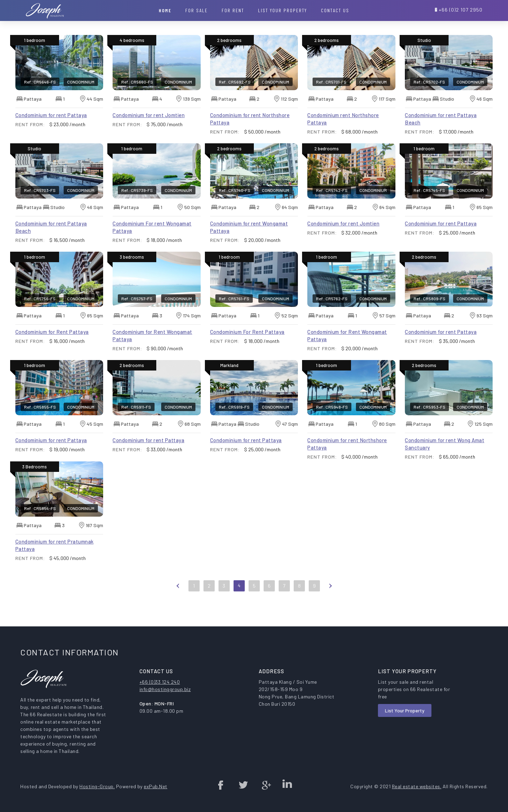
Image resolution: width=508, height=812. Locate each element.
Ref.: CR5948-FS (332, 407)
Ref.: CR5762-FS (332, 299)
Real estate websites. (417, 786)
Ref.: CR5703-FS (40, 190)
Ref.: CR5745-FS (429, 190)
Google (265, 785)
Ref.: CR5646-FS (40, 82)
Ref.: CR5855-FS (40, 407)
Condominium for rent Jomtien (149, 115)
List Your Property (405, 710)
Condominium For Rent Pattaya (247, 332)
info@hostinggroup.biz (165, 689)
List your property (282, 10)
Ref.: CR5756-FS (40, 299)
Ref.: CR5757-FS (137, 299)
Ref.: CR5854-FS (40, 508)
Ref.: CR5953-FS (430, 407)
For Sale (196, 10)
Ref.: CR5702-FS (429, 82)
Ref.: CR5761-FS (234, 299)
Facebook (221, 785)
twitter (243, 785)
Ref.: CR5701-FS (331, 82)
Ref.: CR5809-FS (430, 299)
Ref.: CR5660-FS (137, 82)
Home (165, 10)
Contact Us (335, 10)
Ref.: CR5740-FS (235, 190)
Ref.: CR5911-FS (136, 407)
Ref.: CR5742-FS (332, 190)
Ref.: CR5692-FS (235, 82)
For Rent (233, 10)
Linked (287, 785)
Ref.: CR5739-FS (137, 190)
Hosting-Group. (97, 786)
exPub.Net (156, 786)
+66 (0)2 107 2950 (461, 10)
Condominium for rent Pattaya (51, 115)
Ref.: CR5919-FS (234, 407)
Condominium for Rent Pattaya (52, 332)
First (164, 585)
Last (344, 585)
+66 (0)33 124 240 (160, 682)
